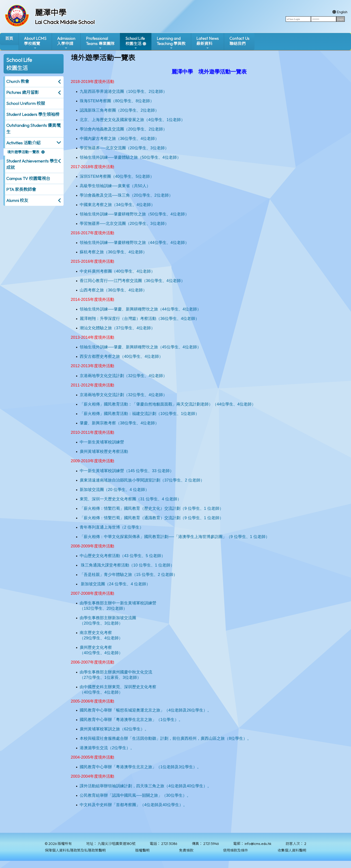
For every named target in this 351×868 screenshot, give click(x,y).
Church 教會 (18, 81)
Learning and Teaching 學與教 (171, 43)
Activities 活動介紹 (23, 143)
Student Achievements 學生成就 (32, 164)
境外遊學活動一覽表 (23, 152)
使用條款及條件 (235, 850)
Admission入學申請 (66, 43)
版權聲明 (142, 850)
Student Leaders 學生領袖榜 (33, 114)
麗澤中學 (51, 13)
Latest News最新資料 (208, 43)
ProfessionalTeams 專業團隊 (100, 43)
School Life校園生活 (135, 43)
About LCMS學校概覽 (35, 43)
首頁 (9, 38)
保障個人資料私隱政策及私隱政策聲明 (75, 850)
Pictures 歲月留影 (23, 92)
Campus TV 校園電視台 (28, 178)
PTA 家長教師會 (21, 189)
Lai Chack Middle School (65, 22)
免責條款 (186, 850)
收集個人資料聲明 (292, 850)
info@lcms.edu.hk (258, 844)
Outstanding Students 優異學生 (33, 129)
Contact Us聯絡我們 (239, 41)
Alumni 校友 (17, 200)
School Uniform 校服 (26, 103)
